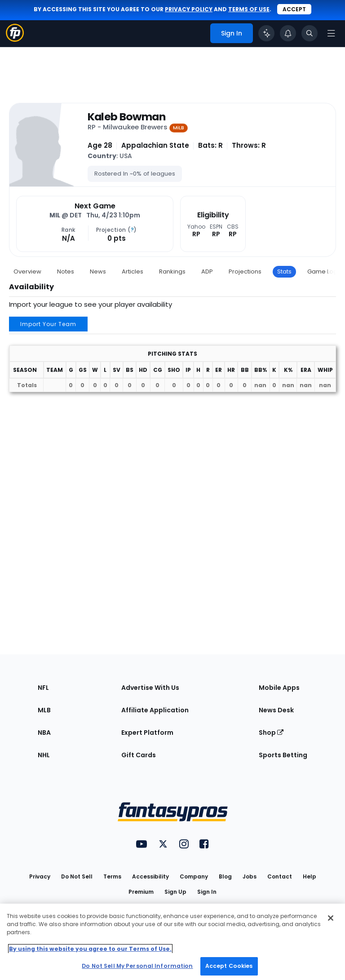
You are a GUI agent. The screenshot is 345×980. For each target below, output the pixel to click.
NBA (44, 733)
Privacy (40, 876)
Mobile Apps (279, 688)
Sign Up (175, 892)
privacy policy (189, 9)
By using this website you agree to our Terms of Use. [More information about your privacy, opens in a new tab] (90, 949)
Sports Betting (283, 755)
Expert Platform (147, 733)
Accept (294, 9)
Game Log (322, 271)
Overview (27, 271)
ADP (207, 271)
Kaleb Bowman (126, 117)
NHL (44, 755)
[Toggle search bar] (310, 33)
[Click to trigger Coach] (266, 33)
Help (310, 876)
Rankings (172, 271)
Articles (133, 271)
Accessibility (150, 876)
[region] (172, 942)
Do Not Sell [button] (77, 876)
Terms (112, 876)
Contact (280, 876)
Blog (225, 876)
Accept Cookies (229, 966)
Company (194, 876)
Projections (245, 271)
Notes (66, 271)
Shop (271, 733)
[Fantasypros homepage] (15, 39)
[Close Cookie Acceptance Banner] (331, 918)
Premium (141, 892)
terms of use (249, 9)
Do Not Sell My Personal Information (137, 966)
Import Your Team (48, 324)
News (98, 271)
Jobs (250, 876)
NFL (43, 688)
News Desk (276, 710)
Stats (284, 271)
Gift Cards (139, 755)
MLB (44, 710)
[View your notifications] (288, 33)
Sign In (207, 892)
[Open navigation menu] (331, 33)
